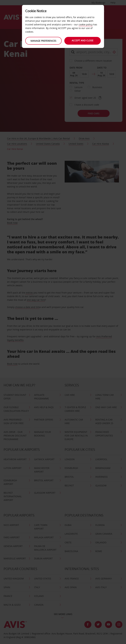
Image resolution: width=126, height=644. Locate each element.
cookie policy (86, 24)
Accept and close (83, 40)
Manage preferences (43, 41)
